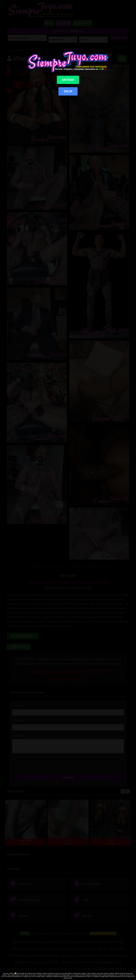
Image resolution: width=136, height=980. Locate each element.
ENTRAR (68, 80)
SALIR (68, 91)
